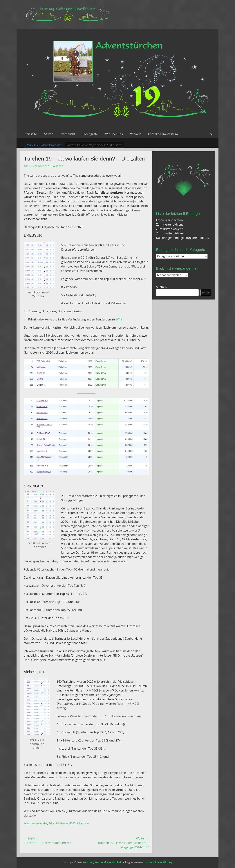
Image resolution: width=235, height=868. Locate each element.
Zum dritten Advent (169, 229)
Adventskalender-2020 (62, 823)
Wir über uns (114, 134)
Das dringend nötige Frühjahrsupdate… (183, 238)
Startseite (30, 134)
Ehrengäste (90, 134)
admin (59, 166)
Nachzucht (68, 134)
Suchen (161, 287)
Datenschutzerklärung (159, 862)
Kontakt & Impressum (163, 134)
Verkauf (135, 134)
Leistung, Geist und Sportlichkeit (102, 862)
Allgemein (83, 823)
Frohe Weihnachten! (170, 220)
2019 (119, 319)
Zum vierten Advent (170, 224)
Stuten (49, 134)
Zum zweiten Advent (170, 233)
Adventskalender (53, 145)
